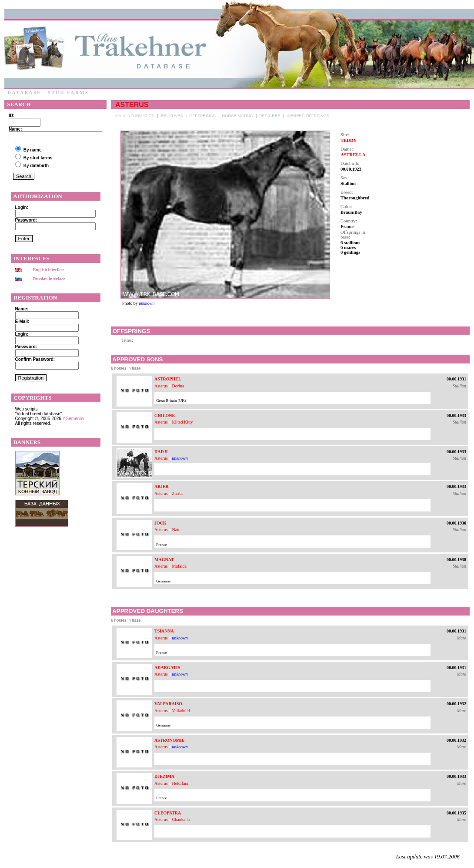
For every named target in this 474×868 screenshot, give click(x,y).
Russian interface (49, 279)
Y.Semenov (73, 419)
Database (24, 93)
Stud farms (68, 93)
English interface (49, 270)
